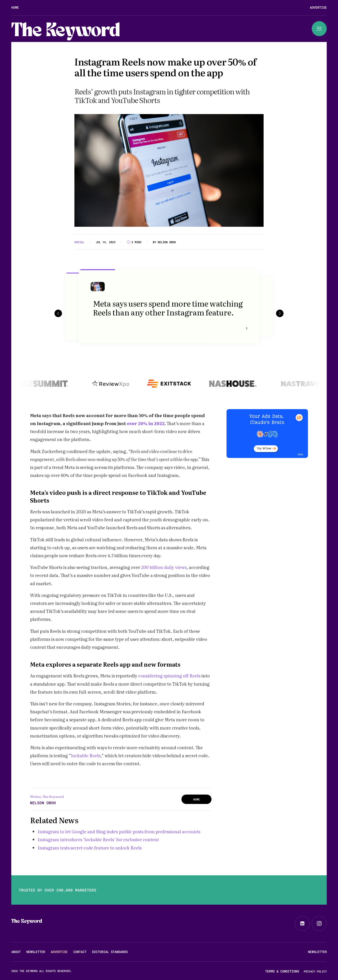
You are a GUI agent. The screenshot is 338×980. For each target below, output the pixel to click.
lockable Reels (86, 755)
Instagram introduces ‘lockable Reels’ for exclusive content (98, 840)
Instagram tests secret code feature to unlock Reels (90, 848)
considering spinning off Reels (169, 676)
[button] (58, 313)
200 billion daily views (164, 567)
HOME (196, 799)
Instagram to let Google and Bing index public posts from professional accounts (119, 832)
